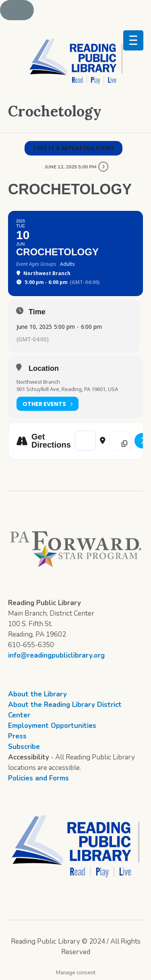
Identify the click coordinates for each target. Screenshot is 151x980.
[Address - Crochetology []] (85, 441)
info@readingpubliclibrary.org (56, 655)
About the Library (37, 694)
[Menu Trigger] (133, 40)
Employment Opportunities (52, 726)
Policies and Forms (38, 778)
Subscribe (24, 747)
